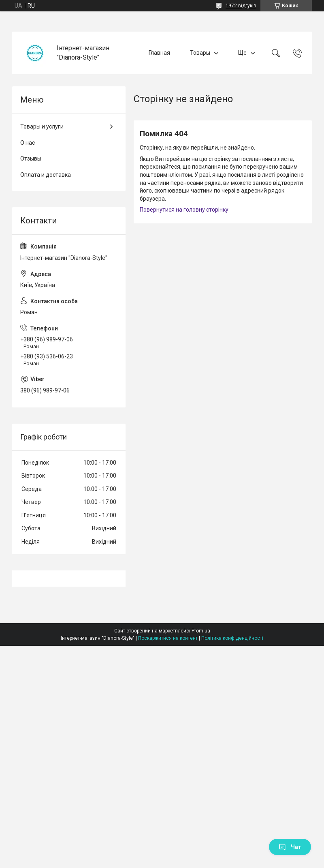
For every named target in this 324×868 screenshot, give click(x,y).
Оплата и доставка (46, 175)
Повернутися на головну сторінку (184, 210)
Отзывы (31, 159)
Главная (159, 53)
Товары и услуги (42, 126)
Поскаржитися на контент (168, 638)
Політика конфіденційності (232, 638)
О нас (28, 143)
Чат (290, 847)
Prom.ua (201, 631)
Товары (200, 53)
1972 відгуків (241, 6)
